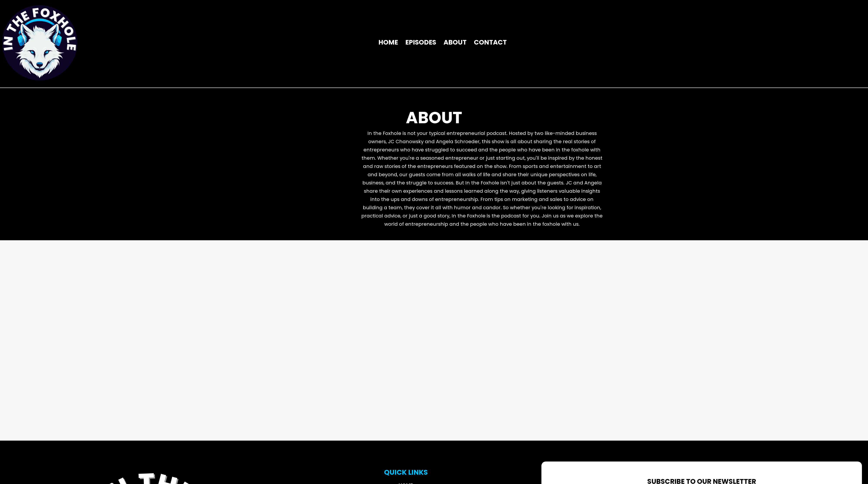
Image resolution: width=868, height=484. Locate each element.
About (455, 42)
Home (388, 42)
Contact (490, 42)
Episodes (421, 42)
